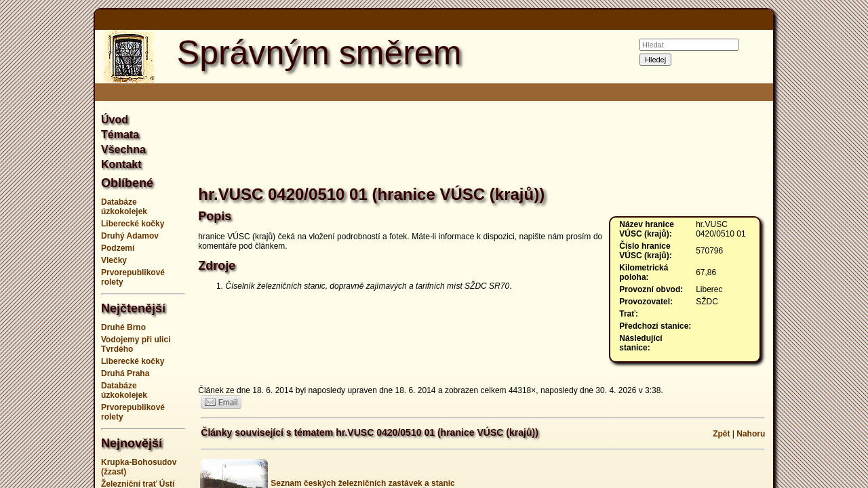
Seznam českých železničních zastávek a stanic (362, 483)
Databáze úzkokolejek (124, 207)
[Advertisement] (827, 244)
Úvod (115, 120)
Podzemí (118, 248)
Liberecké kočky (133, 224)
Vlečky (114, 260)
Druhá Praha (125, 373)
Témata (120, 135)
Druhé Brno (123, 327)
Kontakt (121, 164)
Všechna (123, 149)
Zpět (721, 434)
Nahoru (751, 434)
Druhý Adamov (130, 236)
